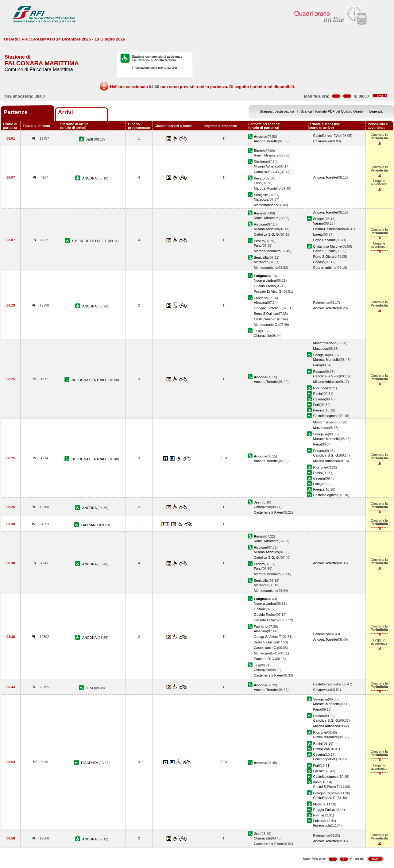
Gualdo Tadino (265, 286)
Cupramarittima (325, 268)
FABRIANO (90, 525)
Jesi (257, 331)
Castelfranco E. (325, 798)
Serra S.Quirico (265, 314)
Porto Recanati (324, 240)
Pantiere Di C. (264, 659)
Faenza (319, 410)
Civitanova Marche (327, 246)
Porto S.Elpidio (324, 251)
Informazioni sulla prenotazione (154, 68)
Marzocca (261, 199)
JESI (90, 139)
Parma (318, 815)
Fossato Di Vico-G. (268, 291)
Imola (317, 782)
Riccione (260, 162)
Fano (258, 183)
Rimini (318, 394)
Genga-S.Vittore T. (268, 308)
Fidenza (319, 821)
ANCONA (90, 178)
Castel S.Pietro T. (326, 787)
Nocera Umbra (265, 280)
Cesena (319, 399)
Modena (319, 804)
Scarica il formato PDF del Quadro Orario (332, 111)
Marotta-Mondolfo (267, 188)
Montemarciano (265, 205)
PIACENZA (90, 763)
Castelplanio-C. (265, 319)
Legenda (376, 111)
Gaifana (260, 609)
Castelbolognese (326, 416)
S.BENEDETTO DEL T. (90, 241)
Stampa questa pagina (277, 111)
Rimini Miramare (266, 155)
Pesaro (259, 178)
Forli (316, 405)
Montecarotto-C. (266, 325)
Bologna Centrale (326, 793)
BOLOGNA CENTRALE (90, 380)
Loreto (318, 234)
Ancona (319, 219)
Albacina (260, 303)
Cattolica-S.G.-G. (267, 172)
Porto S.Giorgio (325, 257)
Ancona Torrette (266, 141)
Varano (318, 223)
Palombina (321, 303)
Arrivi (66, 112)
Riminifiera (321, 749)
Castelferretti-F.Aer (327, 136)
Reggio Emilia (323, 810)
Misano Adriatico (266, 166)
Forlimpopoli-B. (324, 759)
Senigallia (261, 195)
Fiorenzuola (322, 825)
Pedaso (319, 262)
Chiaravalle (321, 141)
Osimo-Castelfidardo (328, 229)
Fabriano (261, 298)
